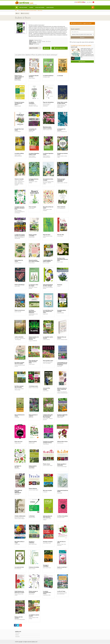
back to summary (25, 13)
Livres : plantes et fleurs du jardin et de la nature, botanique (27, 10)
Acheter (47, 48)
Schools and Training (40, 7)
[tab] (36, 55)
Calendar (31, 7)
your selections (90, 2)
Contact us (17, 635)
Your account (17, 637)
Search (82, 37)
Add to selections (59, 48)
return (18, 13)
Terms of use (17, 633)
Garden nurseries (50, 7)
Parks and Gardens (23, 7)
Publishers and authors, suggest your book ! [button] (81, 23)
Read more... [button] (82, 62)
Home (16, 10)
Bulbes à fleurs (40, 10)
